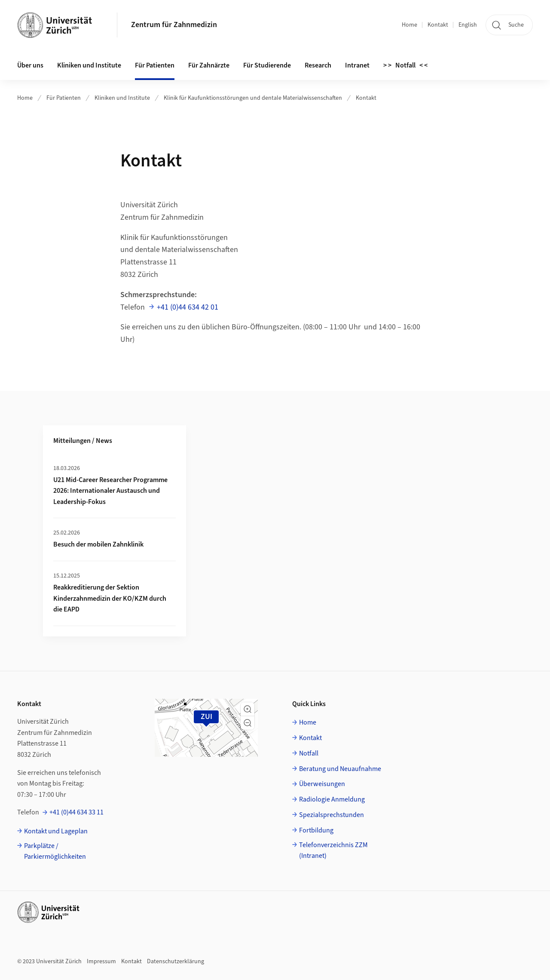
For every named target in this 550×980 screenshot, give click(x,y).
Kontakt (438, 25)
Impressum (101, 962)
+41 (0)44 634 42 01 (188, 307)
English (468, 25)
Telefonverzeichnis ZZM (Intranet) (333, 851)
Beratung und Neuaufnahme (340, 769)
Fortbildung (316, 830)
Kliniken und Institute (89, 65)
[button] (247, 709)
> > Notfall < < (405, 65)
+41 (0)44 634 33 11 (76, 812)
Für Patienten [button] (155, 65)
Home (409, 25)
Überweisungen (322, 784)
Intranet (357, 65)
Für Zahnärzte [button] (209, 65)
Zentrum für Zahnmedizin (174, 25)
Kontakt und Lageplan (56, 831)
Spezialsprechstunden (332, 815)
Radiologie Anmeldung (332, 799)
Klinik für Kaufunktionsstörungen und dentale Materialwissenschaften (253, 98)
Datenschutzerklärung (176, 962)
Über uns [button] (30, 65)
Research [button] (318, 65)
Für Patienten (64, 98)
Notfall (309, 753)
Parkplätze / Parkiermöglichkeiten (55, 851)
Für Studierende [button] (267, 65)
